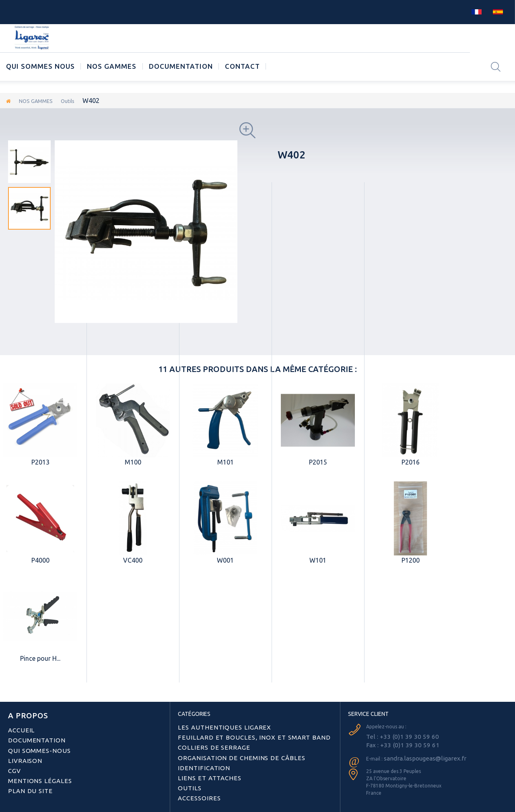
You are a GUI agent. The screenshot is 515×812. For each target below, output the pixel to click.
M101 (226, 462)
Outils (79, 101)
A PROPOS (21, 714)
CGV (13, 762)
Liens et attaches (202, 771)
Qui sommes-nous (33, 744)
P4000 (40, 560)
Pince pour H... (40, 658)
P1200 (411, 560)
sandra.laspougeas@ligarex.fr (417, 755)
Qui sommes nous (40, 66)
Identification (198, 762)
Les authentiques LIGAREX (214, 727)
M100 (133, 462)
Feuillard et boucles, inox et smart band (238, 735)
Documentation (181, 66)
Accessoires (195, 788)
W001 (225, 560)
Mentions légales (33, 771)
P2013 (40, 462)
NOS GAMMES (112, 66)
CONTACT (242, 66)
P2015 (318, 462)
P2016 (411, 462)
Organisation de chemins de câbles (228, 753)
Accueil (18, 727)
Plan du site (25, 780)
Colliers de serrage (206, 744)
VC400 (133, 560)
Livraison (22, 753)
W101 (318, 560)
